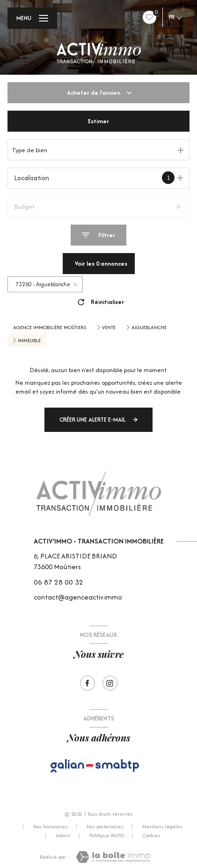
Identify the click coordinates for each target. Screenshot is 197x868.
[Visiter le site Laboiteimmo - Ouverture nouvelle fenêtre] (113, 857)
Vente (109, 327)
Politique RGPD (107, 835)
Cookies (152, 836)
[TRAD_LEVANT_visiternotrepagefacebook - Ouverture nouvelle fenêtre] (88, 683)
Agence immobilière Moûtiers (50, 327)
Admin (63, 835)
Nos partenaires (105, 826)
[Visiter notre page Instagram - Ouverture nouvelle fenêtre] (110, 683)
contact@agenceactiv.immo (78, 597)
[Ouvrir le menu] (32, 18)
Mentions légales (162, 826)
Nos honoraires (51, 826)
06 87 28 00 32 (58, 582)
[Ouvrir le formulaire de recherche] (98, 235)
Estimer (98, 121)
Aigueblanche (149, 327)
